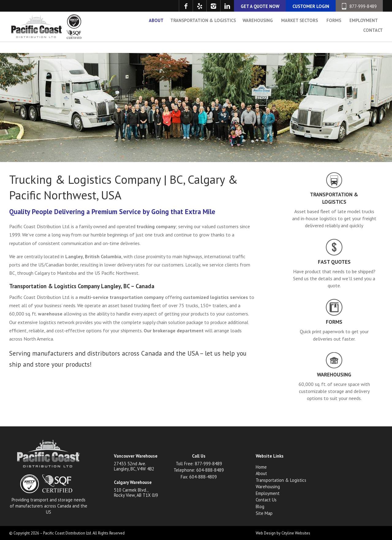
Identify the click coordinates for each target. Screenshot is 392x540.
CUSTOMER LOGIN (311, 6)
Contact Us (266, 500)
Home (261, 467)
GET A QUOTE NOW (260, 6)
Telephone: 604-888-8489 (199, 470)
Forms (334, 34)
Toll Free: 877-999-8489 (199, 464)
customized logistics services (216, 297)
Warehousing (258, 34)
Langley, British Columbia (93, 256)
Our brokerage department (174, 330)
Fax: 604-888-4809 (199, 477)
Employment (364, 34)
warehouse (50, 314)
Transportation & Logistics (203, 34)
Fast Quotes (334, 262)
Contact (373, 44)
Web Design (266, 533)
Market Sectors (300, 34)
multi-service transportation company (121, 297)
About (156, 34)
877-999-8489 (359, 6)
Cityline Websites (296, 533)
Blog (260, 506)
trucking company (156, 226)
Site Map (264, 513)
